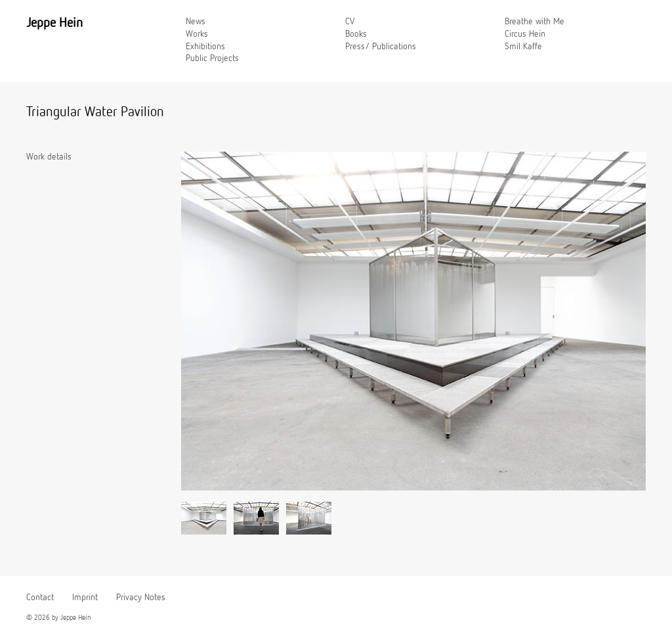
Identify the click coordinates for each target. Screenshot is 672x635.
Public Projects (212, 58)
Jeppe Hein (54, 23)
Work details (49, 157)
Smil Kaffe (523, 47)
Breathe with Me (535, 22)
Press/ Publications (381, 47)
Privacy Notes (141, 598)
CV (350, 22)
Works (197, 34)
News (196, 22)
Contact (40, 598)
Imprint (85, 598)
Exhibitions (205, 47)
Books (356, 34)
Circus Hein (525, 34)
